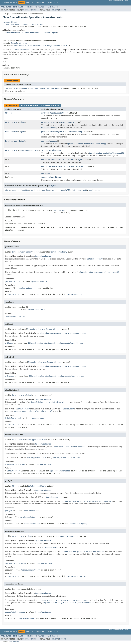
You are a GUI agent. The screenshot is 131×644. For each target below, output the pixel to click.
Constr (25, 10)
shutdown (45, 173)
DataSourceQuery (66, 122)
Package (14, 3)
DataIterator (12, 122)
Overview (5, 3)
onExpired (46, 166)
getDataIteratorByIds (52, 132)
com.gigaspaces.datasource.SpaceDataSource (26, 24)
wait (85, 190)
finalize (25, 190)
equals (15, 190)
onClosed (45, 160)
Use (28, 3)
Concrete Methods (50, 105)
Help (56, 3)
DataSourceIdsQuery (73, 132)
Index (50, 3)
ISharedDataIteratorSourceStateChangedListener (26, 33)
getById (45, 113)
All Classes (53, 7)
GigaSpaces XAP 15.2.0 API (119, 1)
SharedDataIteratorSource (63, 160)
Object (54, 33)
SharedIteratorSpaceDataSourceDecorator (25, 88)
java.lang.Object (10, 22)
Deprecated (41, 3)
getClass (35, 190)
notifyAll (65, 190)
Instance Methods (29, 105)
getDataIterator (49, 122)
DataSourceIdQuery (59, 113)
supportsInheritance (51, 177)
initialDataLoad (49, 141)
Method (33, 10)
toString (76, 190)
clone (7, 190)
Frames (31, 7)
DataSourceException (37, 310)
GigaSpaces (15, 641)
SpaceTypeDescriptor (29, 150)
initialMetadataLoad (51, 150)
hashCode (46, 190)
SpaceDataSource (19, 43)
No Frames (39, 7)
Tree (33, 3)
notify (55, 190)
